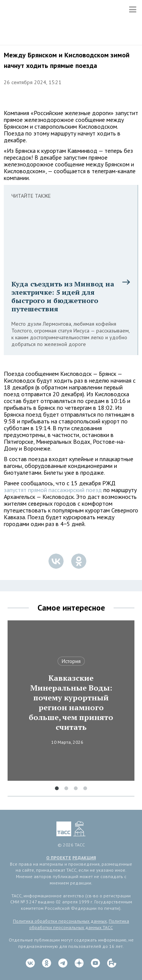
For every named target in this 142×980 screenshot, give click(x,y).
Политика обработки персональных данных (60, 921)
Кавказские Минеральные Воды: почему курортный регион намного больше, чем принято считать (71, 703)
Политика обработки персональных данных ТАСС (79, 924)
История (71, 661)
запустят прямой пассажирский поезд (53, 490)
